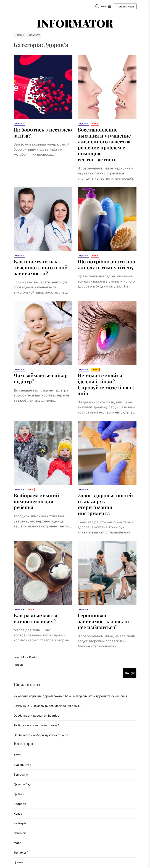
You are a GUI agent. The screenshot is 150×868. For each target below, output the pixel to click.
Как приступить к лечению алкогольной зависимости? (41, 267)
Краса (18, 814)
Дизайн (19, 794)
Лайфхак (20, 833)
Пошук (18, 665)
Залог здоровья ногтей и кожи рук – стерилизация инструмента (105, 504)
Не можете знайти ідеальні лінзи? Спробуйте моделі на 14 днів (106, 384)
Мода (18, 843)
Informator (75, 23)
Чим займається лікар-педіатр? (42, 378)
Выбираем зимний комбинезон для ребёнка (36, 501)
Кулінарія (20, 823)
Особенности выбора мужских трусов (41, 735)
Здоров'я (20, 804)
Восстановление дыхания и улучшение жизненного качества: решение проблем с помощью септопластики (105, 144)
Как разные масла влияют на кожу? (35, 618)
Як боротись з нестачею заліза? (43, 132)
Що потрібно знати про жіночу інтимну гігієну (106, 264)
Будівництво (23, 765)
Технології (21, 853)
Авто (17, 755)
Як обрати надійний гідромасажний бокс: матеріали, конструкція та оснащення (70, 696)
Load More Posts (25, 657)
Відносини (21, 774)
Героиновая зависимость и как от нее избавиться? (104, 621)
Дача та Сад (22, 784)
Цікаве (18, 862)
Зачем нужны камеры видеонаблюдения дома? (47, 706)
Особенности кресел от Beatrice (36, 716)
